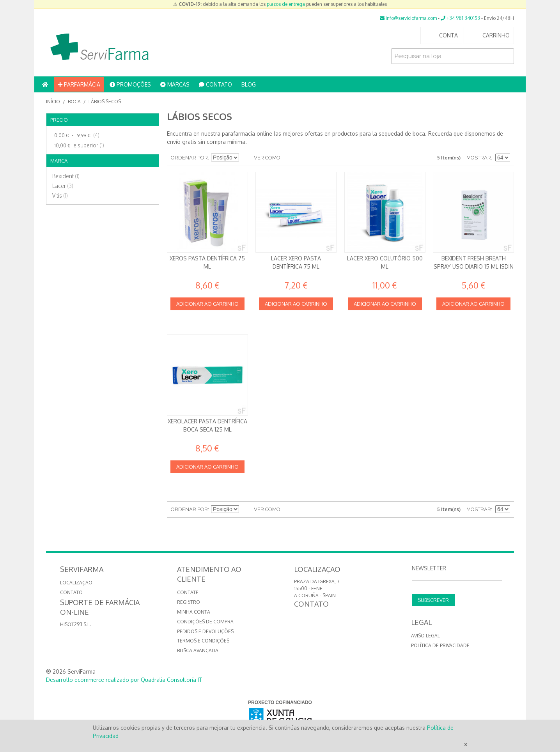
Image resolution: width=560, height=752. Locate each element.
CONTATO (215, 84)
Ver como (267, 158)
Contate (188, 592)
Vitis (60, 196)
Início (53, 102)
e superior (78, 145)
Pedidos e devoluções (205, 631)
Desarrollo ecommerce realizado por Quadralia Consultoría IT (124, 680)
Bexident (66, 176)
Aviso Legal (425, 636)
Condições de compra (205, 622)
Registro (189, 602)
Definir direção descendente (246, 158)
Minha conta (194, 612)
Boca (74, 102)
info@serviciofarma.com (408, 18)
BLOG (249, 84)
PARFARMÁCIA (79, 84)
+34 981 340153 (460, 18)
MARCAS (175, 84)
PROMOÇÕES (130, 84)
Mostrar (479, 158)
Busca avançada (198, 650)
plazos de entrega (286, 4)
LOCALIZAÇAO (76, 583)
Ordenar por (189, 158)
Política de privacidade (440, 645)
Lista (303, 158)
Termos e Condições (203, 641)
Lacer (63, 186)
